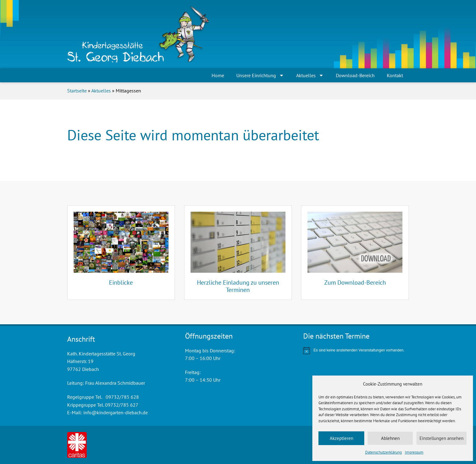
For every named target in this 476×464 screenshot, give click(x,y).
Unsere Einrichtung (260, 75)
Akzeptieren (342, 438)
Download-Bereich (355, 75)
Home (218, 75)
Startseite (77, 91)
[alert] (356, 351)
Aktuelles (310, 75)
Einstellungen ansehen (441, 438)
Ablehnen (390, 438)
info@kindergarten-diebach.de (116, 412)
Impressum (414, 452)
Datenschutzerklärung (383, 452)
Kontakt (395, 75)
